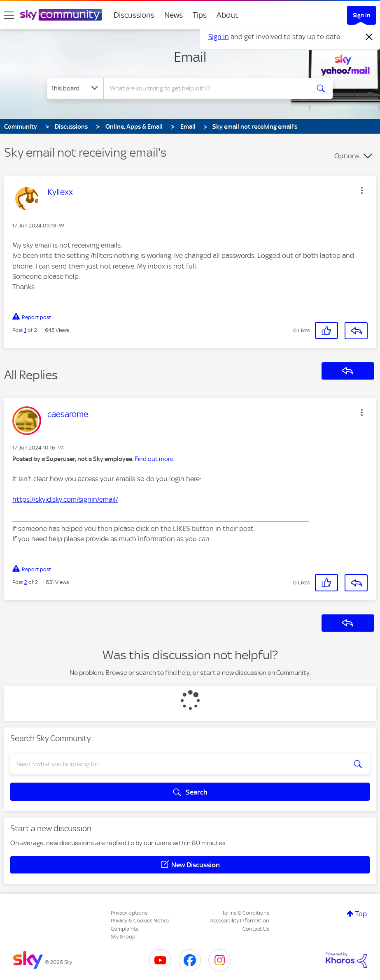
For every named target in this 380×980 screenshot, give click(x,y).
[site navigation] (9, 15)
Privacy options (129, 913)
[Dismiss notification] (369, 37)
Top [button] (361, 914)
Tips (200, 15)
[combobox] (207, 88)
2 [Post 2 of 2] (26, 582)
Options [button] (347, 156)
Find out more (154, 459)
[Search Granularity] (75, 88)
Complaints (125, 929)
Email (190, 57)
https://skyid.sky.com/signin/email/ (65, 499)
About (227, 15)
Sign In (361, 15)
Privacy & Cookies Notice (140, 921)
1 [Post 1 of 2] (25, 330)
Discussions (134, 15)
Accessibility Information (240, 921)
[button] (362, 190)
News (174, 15)
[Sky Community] (61, 15)
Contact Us (256, 929)
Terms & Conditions (246, 913)
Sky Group (123, 937)
